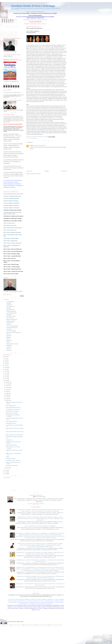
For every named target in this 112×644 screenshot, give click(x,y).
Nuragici (7, 457)
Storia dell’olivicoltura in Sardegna (12, 411)
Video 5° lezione (7, 230)
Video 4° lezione (7, 228)
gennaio (8, 468)
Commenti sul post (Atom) (35, 174)
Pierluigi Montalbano (40, 497)
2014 (6, 379)
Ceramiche (8, 350)
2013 (6, 380)
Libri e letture (9, 318)
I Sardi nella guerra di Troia (11, 423)
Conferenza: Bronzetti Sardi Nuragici (11, 201)
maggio (7, 395)
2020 (6, 367)
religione (8, 336)
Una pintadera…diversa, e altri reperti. (13, 460)
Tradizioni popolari (10, 311)
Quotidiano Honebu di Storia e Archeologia (33, 6)
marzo (7, 399)
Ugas (7, 339)
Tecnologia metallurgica (11, 328)
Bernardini (8, 341)
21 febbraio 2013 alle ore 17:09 (40, 145)
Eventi (7, 303)
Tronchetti (8, 347)
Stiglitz (8, 337)
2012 (6, 470)
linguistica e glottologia (11, 319)
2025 (6, 358)
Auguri (8, 349)
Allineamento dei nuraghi (10, 458)
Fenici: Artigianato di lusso (11, 406)
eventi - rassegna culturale (11, 326)
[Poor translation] (5, 623)
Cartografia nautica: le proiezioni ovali (13, 409)
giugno (7, 393)
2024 (6, 360)
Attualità (8, 305)
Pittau (7, 324)
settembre (8, 388)
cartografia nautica (10, 321)
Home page (47, 171)
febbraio (8, 401)
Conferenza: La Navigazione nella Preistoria (12, 196)
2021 (6, 366)
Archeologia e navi (10, 316)
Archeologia (34, 138)
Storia (7, 308)
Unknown (32, 145)
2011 (6, 472)
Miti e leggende (9, 310)
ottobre (7, 386)
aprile (7, 397)
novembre (8, 384)
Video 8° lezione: (11, 238)
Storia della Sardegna (10, 313)
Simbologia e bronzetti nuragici (12, 465)
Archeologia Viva (9, 440)
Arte (7, 342)
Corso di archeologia (10, 331)
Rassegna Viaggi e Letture (11, 344)
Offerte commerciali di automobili (13, 332)
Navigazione (9, 323)
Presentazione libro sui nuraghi (11, 413)
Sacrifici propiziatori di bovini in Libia (13, 407)
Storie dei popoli (9, 306)
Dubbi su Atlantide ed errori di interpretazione (14, 435)
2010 (6, 474)
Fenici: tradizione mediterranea (11, 421)
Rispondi (31, 149)
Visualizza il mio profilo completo (36, 504)
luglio (7, 391)
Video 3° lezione (7, 225)
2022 (6, 364)
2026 (6, 356)
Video (7, 334)
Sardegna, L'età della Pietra (14, 203)
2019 (6, 369)
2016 (6, 375)
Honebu (8, 315)
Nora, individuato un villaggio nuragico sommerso (40, 526)
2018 (6, 371)
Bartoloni (8, 345)
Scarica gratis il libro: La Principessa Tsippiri (12, 93)
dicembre (8, 382)
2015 (6, 377)
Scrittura (8, 329)
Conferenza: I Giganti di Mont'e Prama (11, 198)
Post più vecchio (64, 171)
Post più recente (29, 171)
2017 (6, 373)
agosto (7, 389)
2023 (6, 362)
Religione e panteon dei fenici (11, 445)
